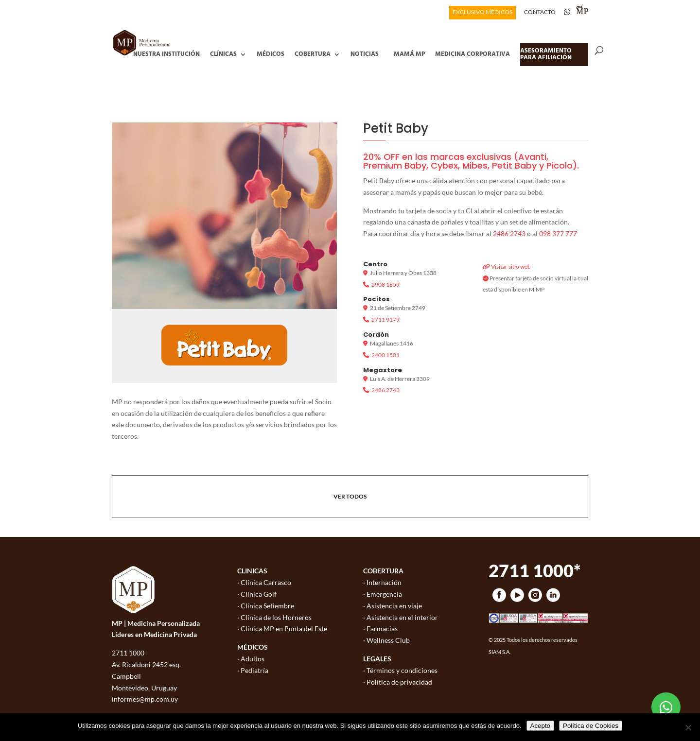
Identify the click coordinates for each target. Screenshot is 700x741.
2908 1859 (385, 284)
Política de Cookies (591, 726)
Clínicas (223, 54)
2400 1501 (385, 355)
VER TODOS (350, 496)
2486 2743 (509, 233)
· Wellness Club (386, 640)
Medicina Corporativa (472, 54)
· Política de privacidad (398, 682)
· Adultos (251, 659)
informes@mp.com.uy (145, 699)
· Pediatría (253, 670)
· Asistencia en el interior (401, 617)
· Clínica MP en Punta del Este (282, 629)
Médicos (271, 54)
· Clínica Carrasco (264, 582)
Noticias (365, 54)
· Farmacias (380, 629)
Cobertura (313, 54)
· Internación (382, 582)
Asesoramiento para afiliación (546, 54)
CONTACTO (540, 12)
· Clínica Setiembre (266, 606)
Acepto (541, 726)
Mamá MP (409, 54)
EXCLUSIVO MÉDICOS (482, 12)
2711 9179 (385, 319)
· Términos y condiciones (400, 670)
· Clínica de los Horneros (274, 617)
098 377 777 (558, 233)
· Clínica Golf (257, 594)
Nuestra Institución (166, 54)
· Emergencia (383, 594)
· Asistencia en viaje (393, 606)
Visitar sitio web (511, 267)
